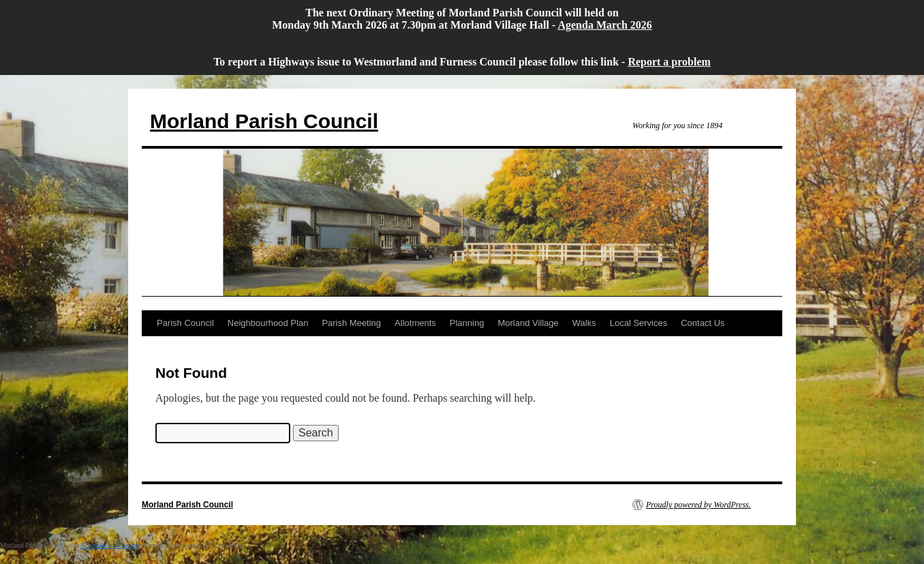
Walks (584, 323)
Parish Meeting (351, 323)
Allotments (415, 323)
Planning (467, 323)
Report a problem (669, 62)
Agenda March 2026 (604, 25)
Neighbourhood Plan (268, 323)
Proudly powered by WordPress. (698, 505)
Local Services (639, 323)
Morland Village (528, 323)
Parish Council (185, 323)
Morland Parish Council (264, 121)
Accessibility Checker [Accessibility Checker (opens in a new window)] (110, 545)
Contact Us (703, 323)
